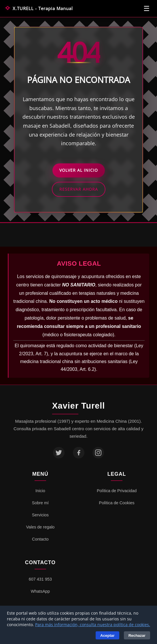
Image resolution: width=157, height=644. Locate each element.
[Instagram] (98, 453)
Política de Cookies (117, 503)
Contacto (40, 539)
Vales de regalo (40, 527)
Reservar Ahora (79, 189)
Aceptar (107, 635)
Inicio (40, 491)
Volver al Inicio (79, 170)
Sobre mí (40, 503)
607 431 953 (40, 579)
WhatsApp (40, 591)
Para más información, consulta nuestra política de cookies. (93, 625)
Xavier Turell (79, 406)
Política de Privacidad (117, 491)
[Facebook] (79, 453)
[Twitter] (59, 453)
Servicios (40, 515)
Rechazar (137, 635)
